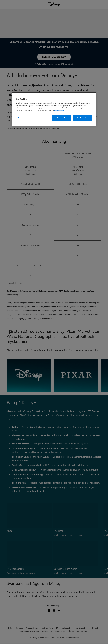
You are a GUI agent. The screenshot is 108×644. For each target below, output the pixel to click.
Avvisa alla (61, 118)
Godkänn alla (83, 118)
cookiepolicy (59, 110)
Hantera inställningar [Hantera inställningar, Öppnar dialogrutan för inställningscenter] (26, 118)
